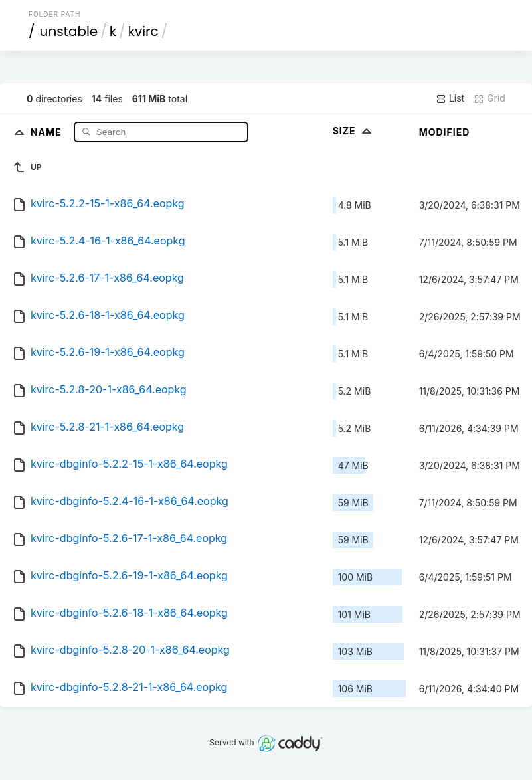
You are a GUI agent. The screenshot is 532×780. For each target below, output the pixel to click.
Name (47, 131)
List (450, 98)
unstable (69, 31)
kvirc (143, 31)
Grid (489, 98)
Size (354, 131)
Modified (445, 132)
